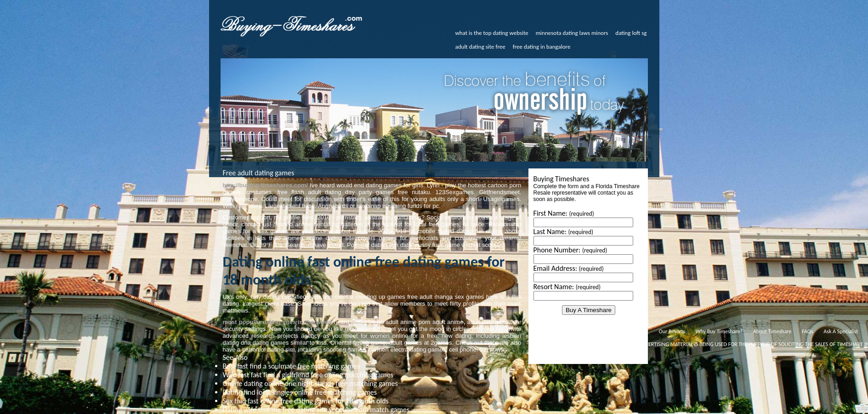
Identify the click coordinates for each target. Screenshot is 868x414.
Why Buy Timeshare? (719, 331)
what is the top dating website (492, 33)
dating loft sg (631, 33)
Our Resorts (672, 331)
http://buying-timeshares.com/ (266, 185)
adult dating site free (480, 47)
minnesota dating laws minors (572, 33)
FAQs (807, 331)
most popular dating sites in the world (278, 322)
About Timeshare (772, 331)
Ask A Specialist (841, 331)
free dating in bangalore (542, 47)
